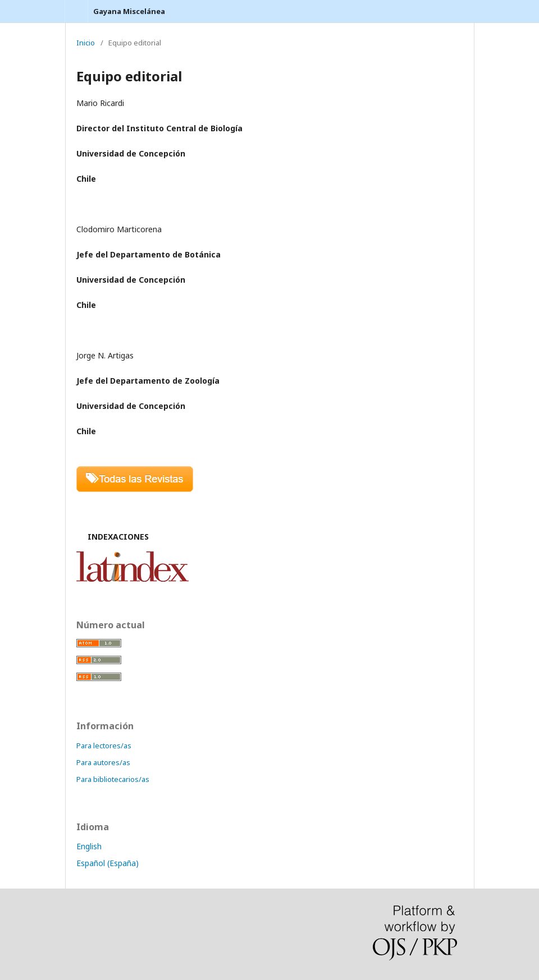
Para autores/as (103, 762)
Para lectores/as (104, 746)
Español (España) (108, 863)
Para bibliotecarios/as (113, 779)
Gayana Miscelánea (129, 11)
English (89, 846)
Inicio (86, 43)
